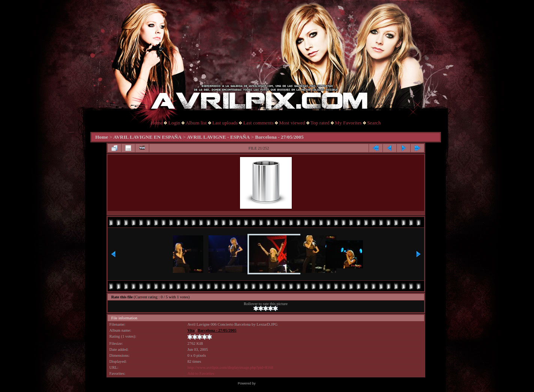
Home (157, 123)
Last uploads (225, 123)
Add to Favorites (201, 373)
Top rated (320, 123)
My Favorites (348, 123)
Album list (196, 123)
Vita (191, 330)
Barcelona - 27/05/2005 (279, 137)
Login (174, 123)
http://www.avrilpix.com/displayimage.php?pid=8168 (230, 367)
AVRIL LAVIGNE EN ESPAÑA (147, 137)
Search (374, 123)
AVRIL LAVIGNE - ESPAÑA (218, 137)
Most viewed (292, 123)
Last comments (258, 123)
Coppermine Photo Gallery (276, 383)
